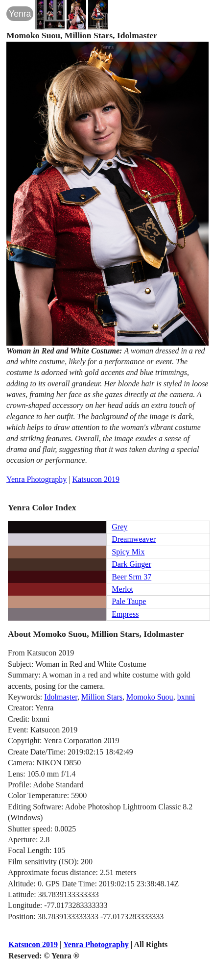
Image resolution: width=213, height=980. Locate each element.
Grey (119, 527)
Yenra (20, 14)
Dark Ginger (131, 564)
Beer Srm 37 (131, 577)
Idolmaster (61, 697)
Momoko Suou (150, 697)
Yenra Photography (36, 479)
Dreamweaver (134, 539)
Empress (125, 614)
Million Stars (102, 697)
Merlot (122, 589)
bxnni (186, 697)
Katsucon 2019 (96, 479)
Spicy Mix (128, 552)
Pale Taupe (129, 601)
